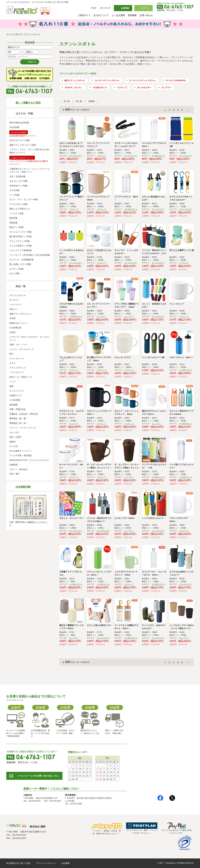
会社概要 (65, 863)
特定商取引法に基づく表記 (18, 863)
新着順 (91, 101)
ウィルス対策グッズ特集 (21, 246)
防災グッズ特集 (16, 227)
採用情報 (132, 15)
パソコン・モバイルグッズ (22, 349)
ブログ (94, 8)
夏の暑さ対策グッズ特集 (21, 236)
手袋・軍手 (14, 474)
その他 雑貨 (15, 400)
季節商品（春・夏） (19, 418)
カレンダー (14, 432)
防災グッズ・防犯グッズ (21, 377)
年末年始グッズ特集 (19, 186)
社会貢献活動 (23, 487)
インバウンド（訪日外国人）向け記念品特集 (30, 255)
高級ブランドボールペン (21, 314)
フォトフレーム (16, 358)
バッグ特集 (14, 195)
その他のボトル (100, 87)
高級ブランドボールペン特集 (23, 145)
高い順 (79, 101)
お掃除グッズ (15, 395)
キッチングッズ (16, 391)
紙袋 (11, 386)
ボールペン (14, 300)
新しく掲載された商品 (28, 103)
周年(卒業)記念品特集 (19, 123)
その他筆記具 (15, 328)
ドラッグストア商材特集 (21, 250)
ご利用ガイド (84, 15)
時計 (11, 354)
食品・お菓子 (15, 437)
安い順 (67, 101)
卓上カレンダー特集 (19, 181)
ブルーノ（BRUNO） (19, 469)
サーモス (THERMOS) (176, 80)
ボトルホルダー (144, 87)
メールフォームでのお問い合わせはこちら (38, 776)
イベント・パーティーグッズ (23, 428)
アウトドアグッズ (17, 368)
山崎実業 (13, 465)
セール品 (13, 446)
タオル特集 (14, 190)
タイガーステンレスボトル (107, 80)
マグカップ (122, 87)
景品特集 (13, 223)
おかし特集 (14, 273)
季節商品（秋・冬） (19, 423)
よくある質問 (118, 15)
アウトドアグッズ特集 (20, 241)
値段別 (12, 442)
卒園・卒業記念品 (17, 409)
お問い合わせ (146, 15)
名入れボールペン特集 (20, 140)
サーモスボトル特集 (19, 204)
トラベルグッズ (16, 372)
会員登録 (125, 8)
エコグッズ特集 (16, 269)
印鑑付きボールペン (19, 323)
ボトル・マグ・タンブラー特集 (24, 199)
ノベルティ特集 (16, 213)
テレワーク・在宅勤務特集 (22, 260)
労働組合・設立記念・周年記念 (24, 414)
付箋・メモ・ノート (19, 345)
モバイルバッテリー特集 (21, 232)
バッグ (12, 382)
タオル (12, 363)
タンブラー (166, 87)
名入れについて (101, 15)
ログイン (145, 8)
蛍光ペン (13, 309)
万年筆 (12, 318)
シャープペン (15, 305)
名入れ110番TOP (14, 34)
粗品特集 (13, 218)
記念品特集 (14, 127)
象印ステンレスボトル (75, 80)
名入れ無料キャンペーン (21, 451)
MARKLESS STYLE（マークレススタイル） (30, 460)
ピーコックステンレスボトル (142, 80)
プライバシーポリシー (46, 863)
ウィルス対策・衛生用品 (21, 455)
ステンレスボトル (17, 295)
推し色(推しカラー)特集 (20, 264)
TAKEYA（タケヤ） (74, 87)
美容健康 (13, 405)
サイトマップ (105, 8)
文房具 (12, 332)
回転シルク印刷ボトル (20, 209)
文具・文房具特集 (17, 176)
